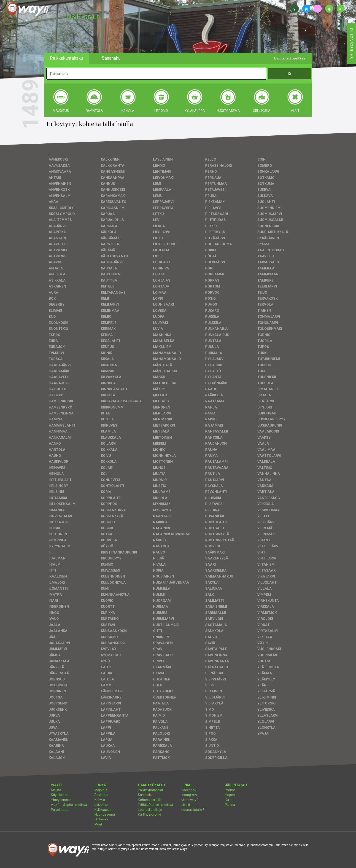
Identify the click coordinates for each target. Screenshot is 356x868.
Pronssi (231, 790)
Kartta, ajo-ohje (150, 814)
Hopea (230, 795)
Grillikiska (101, 819)
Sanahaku (145, 795)
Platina (230, 805)
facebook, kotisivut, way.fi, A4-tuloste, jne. (83, 47)
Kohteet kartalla (150, 800)
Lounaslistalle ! (193, 810)
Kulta (229, 800)
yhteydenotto (351, 43)
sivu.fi (186, 805)
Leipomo (101, 805)
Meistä (56, 790)
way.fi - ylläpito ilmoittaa (69, 805)
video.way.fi (190, 800)
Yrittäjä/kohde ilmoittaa (155, 805)
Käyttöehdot (60, 795)
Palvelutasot (60, 810)
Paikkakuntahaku (150, 790)
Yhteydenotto (61, 800)
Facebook (189, 790)
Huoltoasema (105, 814)
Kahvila (100, 800)
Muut (98, 824)
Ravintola (101, 795)
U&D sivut (83, 16)
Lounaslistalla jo (150, 810)
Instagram (189, 795)
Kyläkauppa (103, 810)
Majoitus (101, 790)
